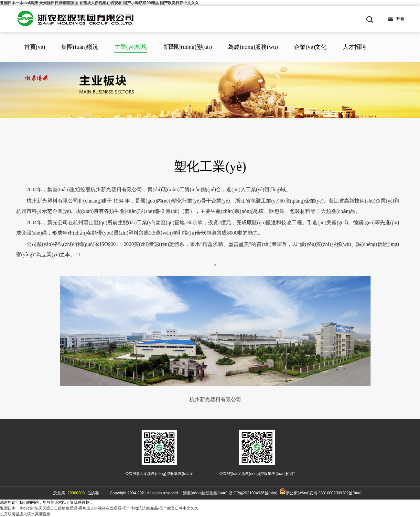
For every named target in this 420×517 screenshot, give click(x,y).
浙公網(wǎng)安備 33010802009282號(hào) (320, 492)
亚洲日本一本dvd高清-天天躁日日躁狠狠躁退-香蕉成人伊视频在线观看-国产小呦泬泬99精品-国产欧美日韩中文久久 (99, 3)
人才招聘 (354, 47)
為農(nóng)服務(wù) (253, 47)
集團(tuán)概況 (80, 47)
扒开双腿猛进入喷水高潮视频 (25, 514)
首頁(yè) (35, 47)
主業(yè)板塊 (131, 47)
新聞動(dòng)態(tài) (188, 47)
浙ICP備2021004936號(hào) (253, 493)
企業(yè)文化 (310, 47)
